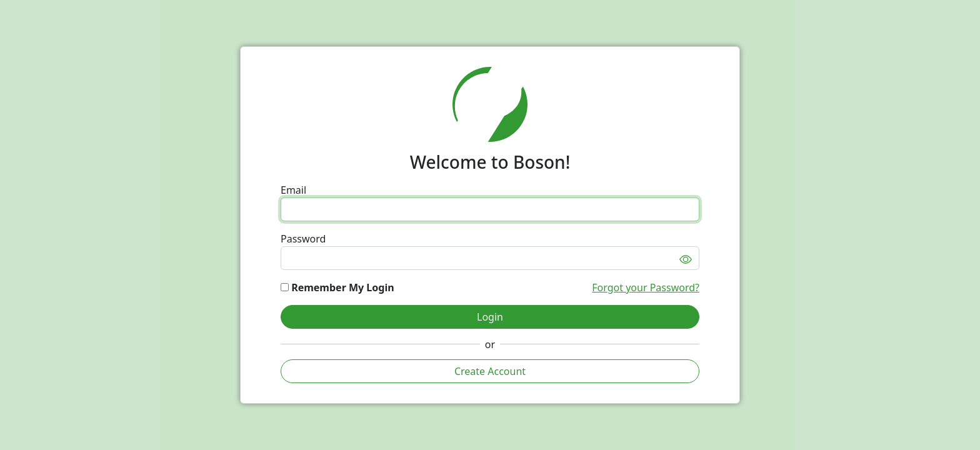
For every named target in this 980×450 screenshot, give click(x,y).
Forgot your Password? (646, 287)
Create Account (490, 371)
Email (293, 190)
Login (490, 317)
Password (303, 239)
